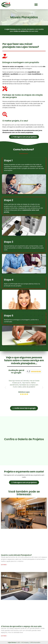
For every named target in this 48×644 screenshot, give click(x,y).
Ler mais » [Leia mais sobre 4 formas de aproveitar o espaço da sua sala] (4, 636)
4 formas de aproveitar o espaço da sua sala (21, 626)
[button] (36, 5)
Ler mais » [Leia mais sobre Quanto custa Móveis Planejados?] (4, 565)
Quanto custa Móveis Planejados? (16, 555)
